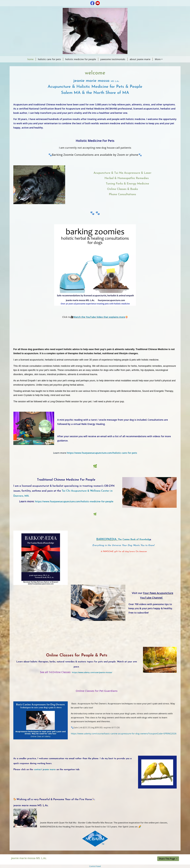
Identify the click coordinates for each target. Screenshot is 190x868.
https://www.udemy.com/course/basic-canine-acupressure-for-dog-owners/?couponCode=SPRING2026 (124, 734)
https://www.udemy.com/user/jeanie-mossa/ (92, 672)
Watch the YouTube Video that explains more (99, 317)
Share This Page (167, 859)
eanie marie (49, 770)
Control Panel (95, 866)
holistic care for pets (51, 59)
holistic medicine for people (82, 59)
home (32, 59)
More (158, 59)
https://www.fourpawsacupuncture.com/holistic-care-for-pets (95, 453)
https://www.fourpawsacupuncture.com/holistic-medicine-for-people (74, 501)
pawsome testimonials (114, 59)
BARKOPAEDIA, (107, 539)
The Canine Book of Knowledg (134, 539)
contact (38, 770)
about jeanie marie (141, 59)
